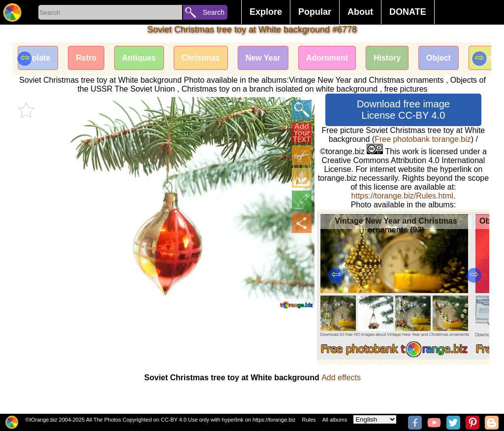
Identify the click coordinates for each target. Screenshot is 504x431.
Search (214, 12)
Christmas (201, 58)
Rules (309, 420)
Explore (266, 12)
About (360, 12)
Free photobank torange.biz (423, 139)
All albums (335, 420)
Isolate (38, 58)
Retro (86, 58)
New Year (263, 58)
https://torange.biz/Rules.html (402, 196)
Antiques (139, 58)
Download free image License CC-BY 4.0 (403, 110)
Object (439, 58)
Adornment (327, 58)
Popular (315, 12)
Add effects (341, 378)
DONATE (408, 12)
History (387, 58)
